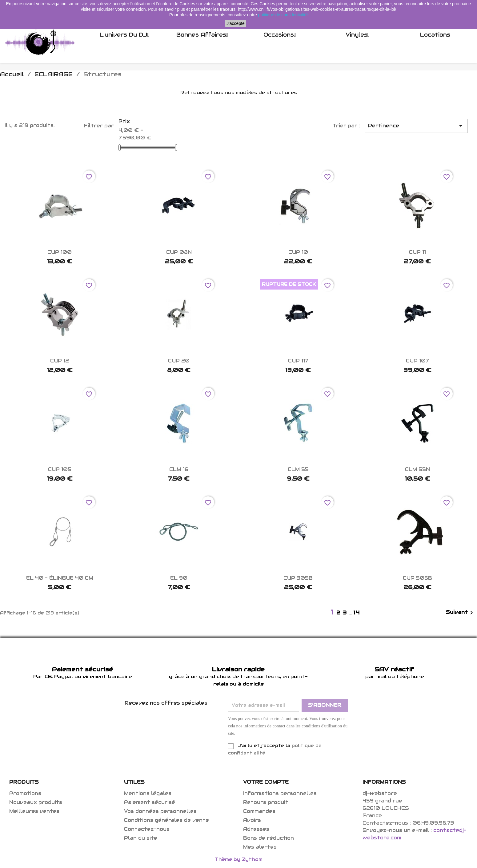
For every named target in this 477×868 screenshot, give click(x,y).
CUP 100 (60, 252)
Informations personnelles (280, 793)
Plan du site (141, 838)
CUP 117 (298, 361)
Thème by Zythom (239, 859)
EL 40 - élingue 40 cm (60, 578)
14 (357, 613)
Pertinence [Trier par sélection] (416, 126)
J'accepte (236, 23)
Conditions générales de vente (166, 820)
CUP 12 (60, 361)
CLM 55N (417, 469)
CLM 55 (298, 469)
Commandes (259, 811)
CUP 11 (417, 252)
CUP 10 (298, 252)
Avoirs (252, 820)
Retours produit (266, 802)
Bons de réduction (269, 838)
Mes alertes (260, 847)
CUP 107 (417, 361)
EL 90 (179, 578)
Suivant (461, 613)
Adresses (256, 829)
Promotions (25, 793)
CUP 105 (60, 469)
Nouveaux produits (36, 802)
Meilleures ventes (34, 811)
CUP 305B (298, 578)
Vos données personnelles (160, 811)
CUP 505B (417, 578)
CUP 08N (179, 252)
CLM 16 (179, 469)
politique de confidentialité (283, 15)
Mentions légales (148, 793)
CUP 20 (179, 361)
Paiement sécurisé (150, 802)
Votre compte (266, 782)
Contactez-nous (147, 829)
